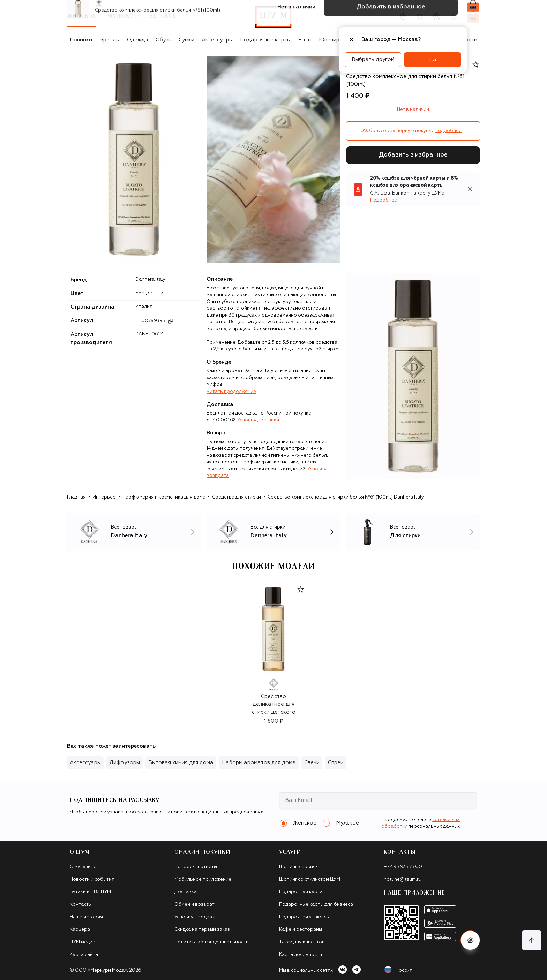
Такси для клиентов (302, 942)
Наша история (86, 917)
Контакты (81, 905)
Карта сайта (84, 955)
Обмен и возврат (194, 905)
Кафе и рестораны (301, 930)
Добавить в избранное (413, 155)
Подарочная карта (301, 892)
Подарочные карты (265, 40)
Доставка (186, 892)
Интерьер (104, 497)
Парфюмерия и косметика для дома (164, 497)
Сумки (186, 40)
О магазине (83, 867)
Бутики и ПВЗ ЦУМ (90, 892)
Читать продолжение (231, 392)
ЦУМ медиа (83, 942)
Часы (305, 40)
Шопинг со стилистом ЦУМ (310, 879)
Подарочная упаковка (305, 917)
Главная (76, 497)
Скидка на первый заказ (202, 930)
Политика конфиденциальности (212, 942)
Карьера (80, 930)
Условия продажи (195, 917)
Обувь (163, 40)
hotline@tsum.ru (403, 879)
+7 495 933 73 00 (403, 867)
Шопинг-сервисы (299, 867)
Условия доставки (258, 420)
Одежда (138, 40)
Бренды (110, 40)
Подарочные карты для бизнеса (316, 905)
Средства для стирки (237, 497)
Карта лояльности (301, 955)
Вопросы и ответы (196, 867)
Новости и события (92, 879)
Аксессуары (217, 40)
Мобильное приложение (203, 879)
